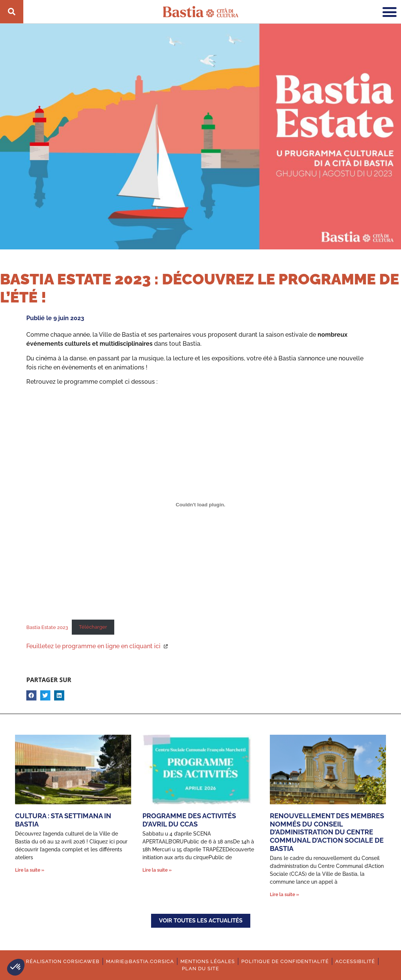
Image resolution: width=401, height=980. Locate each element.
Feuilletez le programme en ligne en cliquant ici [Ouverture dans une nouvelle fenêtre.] (94, 646)
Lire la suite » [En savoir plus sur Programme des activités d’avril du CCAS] (157, 870)
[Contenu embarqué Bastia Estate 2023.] (200, 504)
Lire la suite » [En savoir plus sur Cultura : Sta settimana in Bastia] (30, 870)
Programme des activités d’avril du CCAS (189, 820)
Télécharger (93, 627)
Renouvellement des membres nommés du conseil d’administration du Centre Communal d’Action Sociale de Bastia (327, 832)
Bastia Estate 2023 (47, 627)
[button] (16, 967)
